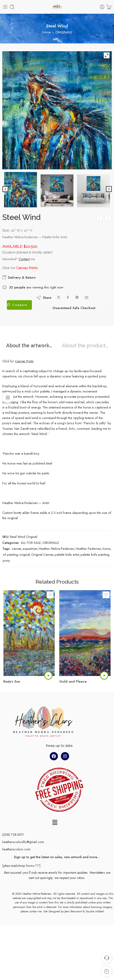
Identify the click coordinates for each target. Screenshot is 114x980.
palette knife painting (95, 554)
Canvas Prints (27, 268)
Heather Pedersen (88, 549)
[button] (55, 823)
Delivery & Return (19, 277)
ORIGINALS (64, 32)
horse (107, 549)
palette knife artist (67, 554)
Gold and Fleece (73, 681)
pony (6, 560)
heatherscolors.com (16, 849)
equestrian (30, 549)
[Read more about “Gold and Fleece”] (104, 676)
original (25, 554)
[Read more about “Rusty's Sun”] (48, 676)
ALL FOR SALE (31, 543)
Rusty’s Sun (12, 681)
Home (47, 32)
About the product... (85, 346)
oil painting (10, 554)
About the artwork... (29, 346)
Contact (24, 259)
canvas (17, 549)
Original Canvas (42, 554)
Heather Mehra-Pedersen (57, 549)
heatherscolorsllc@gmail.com (23, 842)
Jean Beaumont (73, 911)
